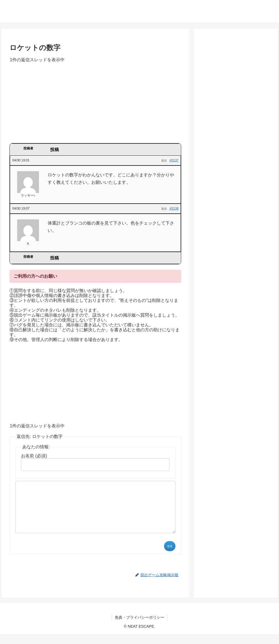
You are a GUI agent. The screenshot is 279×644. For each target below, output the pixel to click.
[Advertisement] (95, 105)
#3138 (174, 208)
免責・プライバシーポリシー (139, 627)
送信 (170, 556)
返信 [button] (164, 160)
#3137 (174, 160)
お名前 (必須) (34, 456)
